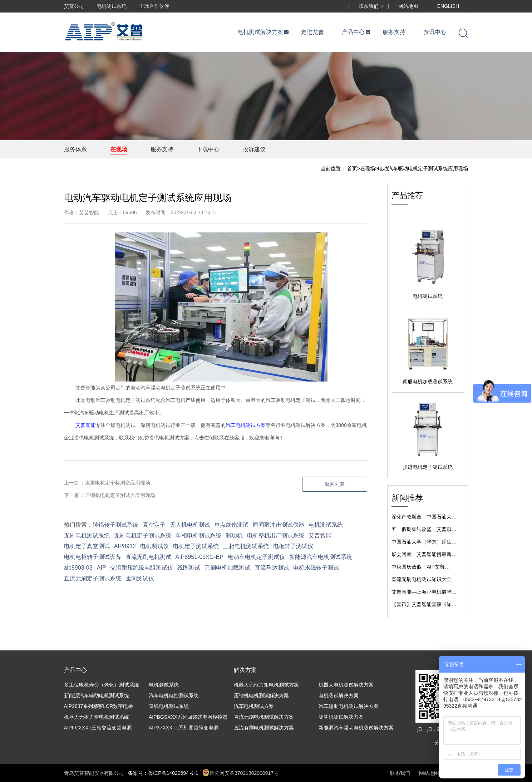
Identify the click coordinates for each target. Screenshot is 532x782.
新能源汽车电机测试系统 (321, 557)
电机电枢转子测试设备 (93, 557)
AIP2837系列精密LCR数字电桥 (99, 706)
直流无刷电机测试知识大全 (422, 579)
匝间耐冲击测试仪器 (279, 525)
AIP (102, 568)
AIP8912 (125, 546)
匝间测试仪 (140, 578)
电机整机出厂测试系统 (276, 535)
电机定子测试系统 (196, 546)
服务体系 (75, 149)
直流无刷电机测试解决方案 (264, 717)
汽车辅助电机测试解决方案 (349, 706)
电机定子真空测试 (87, 546)
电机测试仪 (154, 546)
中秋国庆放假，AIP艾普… (421, 567)
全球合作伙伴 (154, 6)
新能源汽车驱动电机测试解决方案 (356, 728)
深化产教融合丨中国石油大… (424, 517)
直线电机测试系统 (169, 706)
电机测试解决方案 (339, 695)
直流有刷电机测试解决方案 (264, 728)
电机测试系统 (112, 6)
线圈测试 (189, 568)
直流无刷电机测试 (148, 557)
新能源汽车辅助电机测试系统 (97, 695)
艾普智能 (85, 425)
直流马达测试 (272, 568)
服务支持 (162, 149)
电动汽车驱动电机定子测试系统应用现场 (423, 168)
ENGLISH (448, 6)
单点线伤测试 (231, 525)
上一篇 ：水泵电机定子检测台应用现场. (108, 483)
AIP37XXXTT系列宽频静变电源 (184, 728)
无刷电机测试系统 (87, 535)
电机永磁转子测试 (316, 568)
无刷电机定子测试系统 (143, 535)
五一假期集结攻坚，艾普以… (424, 529)
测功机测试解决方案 (341, 717)
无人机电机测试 (190, 525)
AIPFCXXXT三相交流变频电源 (98, 728)
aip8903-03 (78, 568)
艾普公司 (74, 6)
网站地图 (408, 6)
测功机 (234, 535)
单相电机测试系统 (198, 535)
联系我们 (369, 6)
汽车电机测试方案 (246, 425)
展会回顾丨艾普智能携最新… (424, 554)
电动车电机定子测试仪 (256, 557)
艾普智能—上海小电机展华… (424, 592)
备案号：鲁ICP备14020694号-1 (163, 773)
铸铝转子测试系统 (115, 525)
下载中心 (208, 149)
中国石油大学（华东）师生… (424, 542)
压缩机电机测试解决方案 (261, 695)
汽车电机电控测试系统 (174, 695)
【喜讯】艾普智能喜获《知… (424, 604)
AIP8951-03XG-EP (199, 557)
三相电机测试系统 (246, 546)
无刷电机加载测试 (227, 568)
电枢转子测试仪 (293, 546)
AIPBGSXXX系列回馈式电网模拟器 (188, 717)
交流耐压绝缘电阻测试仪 (142, 568)
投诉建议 (254, 149)
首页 (352, 168)
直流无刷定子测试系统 (93, 578)
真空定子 (154, 525)
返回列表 (335, 484)
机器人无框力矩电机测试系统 (97, 717)
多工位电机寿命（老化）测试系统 (102, 685)
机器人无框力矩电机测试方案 (266, 685)
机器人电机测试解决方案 (346, 685)
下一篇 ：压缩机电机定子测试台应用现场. (110, 495)
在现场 (119, 149)
